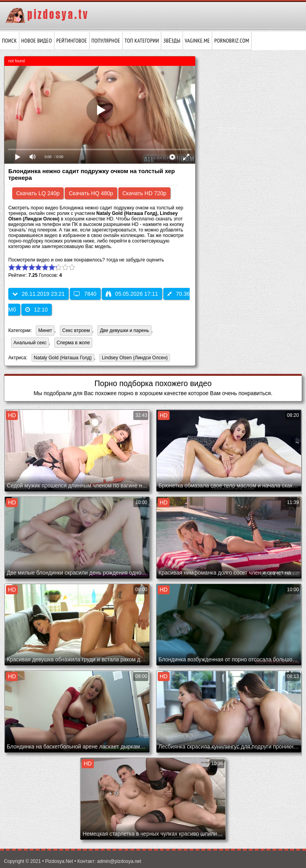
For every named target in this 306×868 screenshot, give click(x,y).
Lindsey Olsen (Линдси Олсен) (133, 358)
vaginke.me (198, 41)
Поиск (9, 41)
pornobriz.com (231, 41)
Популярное (106, 41)
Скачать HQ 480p (91, 193)
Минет (45, 330)
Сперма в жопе (73, 343)
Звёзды (172, 41)
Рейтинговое (72, 41)
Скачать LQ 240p (38, 193)
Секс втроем (76, 330)
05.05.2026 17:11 (132, 294)
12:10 (36, 310)
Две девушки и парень (124, 330)
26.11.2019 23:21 (38, 294)
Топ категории (142, 41)
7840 (85, 294)
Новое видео (37, 41)
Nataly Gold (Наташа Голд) (62, 358)
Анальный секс (30, 343)
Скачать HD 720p (144, 193)
